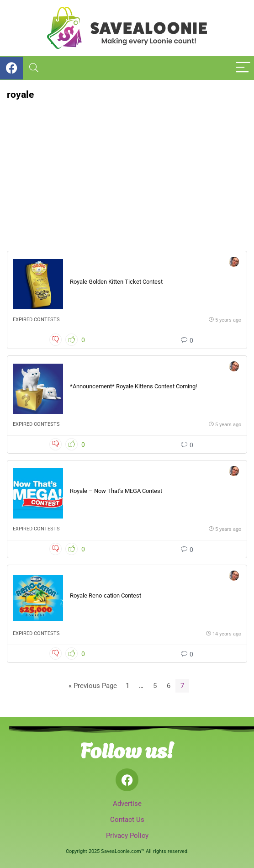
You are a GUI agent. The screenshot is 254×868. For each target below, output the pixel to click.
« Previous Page (93, 686)
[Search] (34, 68)
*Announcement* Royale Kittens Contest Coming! (133, 386)
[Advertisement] (127, 169)
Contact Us (127, 820)
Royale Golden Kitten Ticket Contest (116, 282)
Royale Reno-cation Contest (106, 595)
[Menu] (243, 68)
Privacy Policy (127, 836)
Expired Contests (36, 320)
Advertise (127, 804)
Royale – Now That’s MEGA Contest (116, 491)
